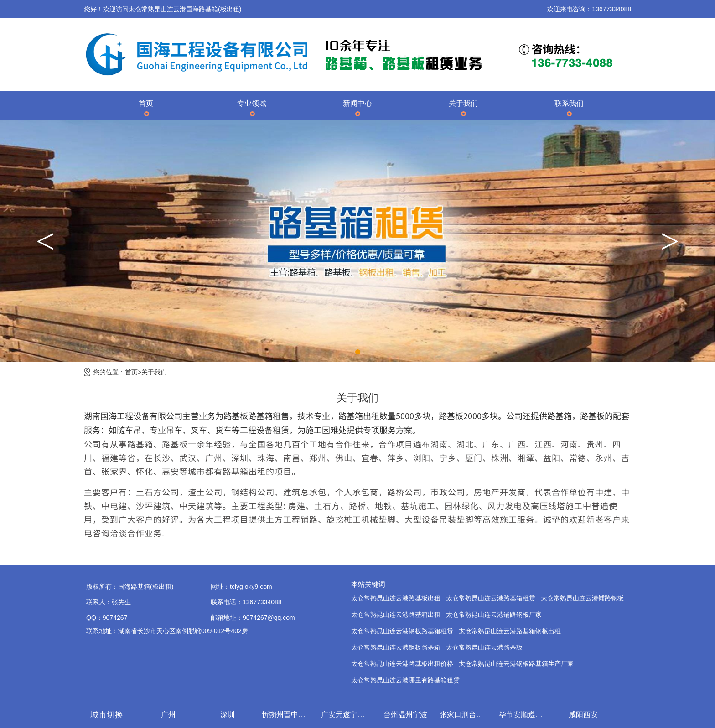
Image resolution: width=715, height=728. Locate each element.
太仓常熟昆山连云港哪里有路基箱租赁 (405, 680)
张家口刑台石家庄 (466, 715)
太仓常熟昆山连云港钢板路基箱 (396, 647)
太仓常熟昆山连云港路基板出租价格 (402, 664)
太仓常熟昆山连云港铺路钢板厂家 (494, 614)
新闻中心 (357, 103)
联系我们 (569, 103)
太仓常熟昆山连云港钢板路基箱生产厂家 (516, 664)
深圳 (229, 715)
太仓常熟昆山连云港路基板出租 (396, 598)
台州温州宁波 (407, 715)
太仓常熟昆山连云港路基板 (484, 647)
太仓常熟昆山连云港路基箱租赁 (491, 598)
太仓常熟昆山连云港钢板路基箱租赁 (402, 631)
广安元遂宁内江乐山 (348, 715)
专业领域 (252, 103)
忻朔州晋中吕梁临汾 (289, 715)
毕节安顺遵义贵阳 (526, 715)
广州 (170, 715)
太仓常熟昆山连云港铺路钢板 (582, 598)
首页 (146, 103)
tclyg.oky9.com (251, 587)
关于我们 (463, 103)
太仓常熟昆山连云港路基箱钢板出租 (510, 631)
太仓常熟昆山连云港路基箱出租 (396, 614)
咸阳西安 (585, 715)
